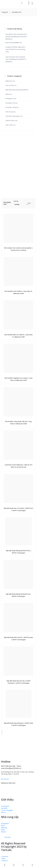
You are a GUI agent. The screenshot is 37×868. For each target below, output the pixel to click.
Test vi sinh (9, 125)
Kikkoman (9, 81)
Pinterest (4, 861)
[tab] (32, 203)
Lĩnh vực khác (10, 85)
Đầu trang (7, 837)
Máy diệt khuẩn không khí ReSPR (16, 90)
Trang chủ (5, 12)
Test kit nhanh (10, 121)
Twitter (3, 858)
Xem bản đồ (5, 779)
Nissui (7, 94)
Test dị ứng (9, 112)
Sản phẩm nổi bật (11, 107)
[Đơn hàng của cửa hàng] (21, 204)
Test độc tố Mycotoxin (13, 116)
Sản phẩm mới (10, 103)
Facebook (5, 856)
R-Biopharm (10, 99)
